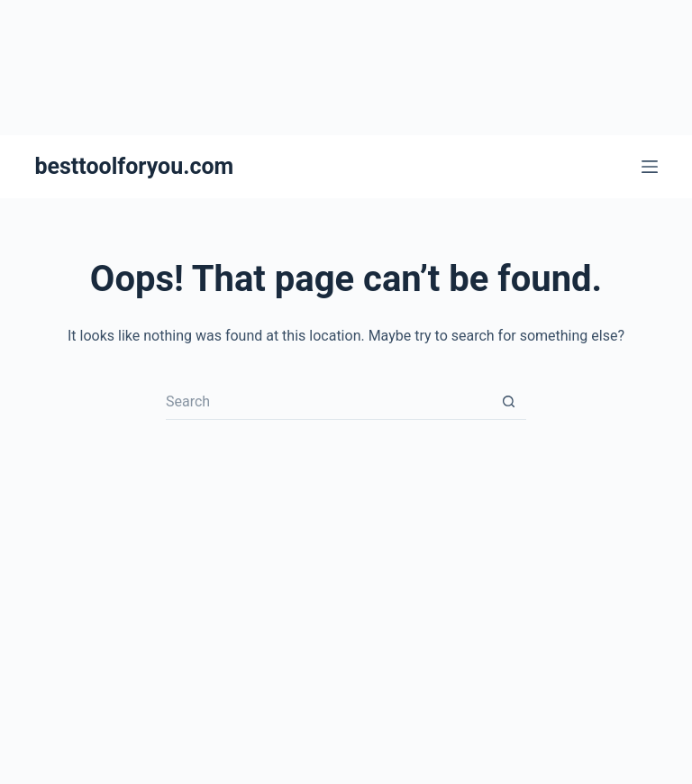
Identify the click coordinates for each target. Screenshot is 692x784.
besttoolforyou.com (134, 166)
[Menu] (650, 167)
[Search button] (508, 402)
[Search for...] (328, 402)
